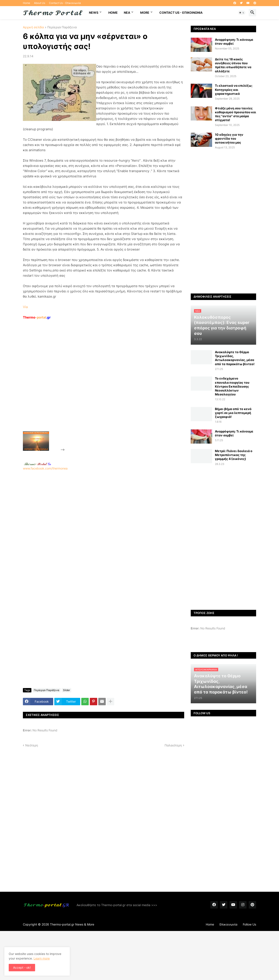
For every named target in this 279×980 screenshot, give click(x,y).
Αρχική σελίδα (33, 27)
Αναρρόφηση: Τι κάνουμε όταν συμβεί (234, 42)
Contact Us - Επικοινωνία (65, 3)
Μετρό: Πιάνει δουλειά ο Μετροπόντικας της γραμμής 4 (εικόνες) (234, 455)
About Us (40, 3)
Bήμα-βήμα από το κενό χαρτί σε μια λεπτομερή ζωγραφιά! (233, 413)
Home (26, 3)
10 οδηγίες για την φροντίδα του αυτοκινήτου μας (229, 138)
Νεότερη (32, 745)
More (145, 13)
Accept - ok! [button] (22, 967)
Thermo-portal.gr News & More (72, 924)
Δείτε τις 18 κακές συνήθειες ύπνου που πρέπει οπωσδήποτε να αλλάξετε (233, 65)
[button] (242, 13)
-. (37, 464)
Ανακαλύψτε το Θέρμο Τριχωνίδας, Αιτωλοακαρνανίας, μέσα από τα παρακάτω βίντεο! (235, 358)
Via (25, 307)
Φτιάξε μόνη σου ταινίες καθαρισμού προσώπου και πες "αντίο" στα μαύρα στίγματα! (236, 114)
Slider (66, 690)
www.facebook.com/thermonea (104, 526)
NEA (127, 13)
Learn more (42, 958)
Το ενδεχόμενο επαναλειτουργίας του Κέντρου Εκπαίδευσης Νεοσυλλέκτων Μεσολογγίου (232, 386)
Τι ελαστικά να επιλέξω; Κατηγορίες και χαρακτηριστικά (234, 89)
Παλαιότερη (173, 745)
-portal (37, 317)
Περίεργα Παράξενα (62, 27)
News (94, 13)
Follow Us (249, 924)
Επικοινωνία (228, 924)
